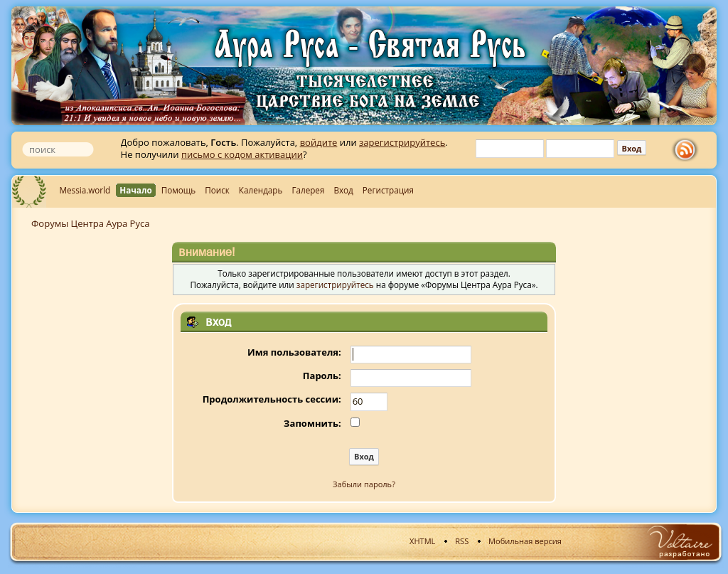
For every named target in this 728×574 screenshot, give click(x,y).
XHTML (422, 541)
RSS (462, 541)
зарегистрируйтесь (402, 142)
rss (688, 150)
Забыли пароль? (364, 484)
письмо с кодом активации (242, 154)
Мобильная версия (525, 541)
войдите (319, 142)
